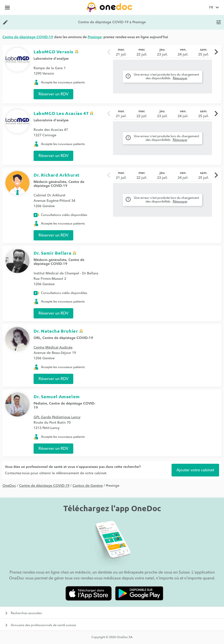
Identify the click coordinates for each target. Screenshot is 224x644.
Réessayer (180, 78)
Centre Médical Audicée (53, 348)
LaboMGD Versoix (54, 51)
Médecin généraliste (50, 182)
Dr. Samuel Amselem (57, 396)
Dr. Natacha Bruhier (56, 331)
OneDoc (9, 486)
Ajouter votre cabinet (195, 470)
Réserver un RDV (53, 94)
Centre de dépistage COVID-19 (59, 184)
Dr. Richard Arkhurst (57, 175)
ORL (37, 338)
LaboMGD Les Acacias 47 (61, 113)
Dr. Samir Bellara (52, 253)
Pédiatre (40, 404)
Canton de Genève (88, 486)
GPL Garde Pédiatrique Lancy (57, 417)
